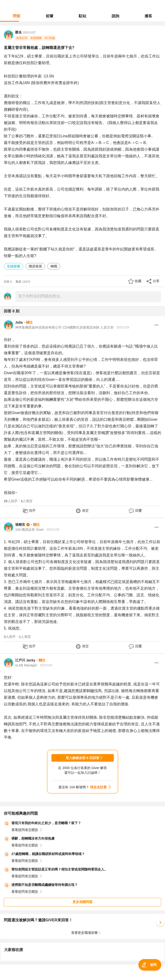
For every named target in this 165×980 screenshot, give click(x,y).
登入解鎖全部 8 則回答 (82, 758)
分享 (156, 281)
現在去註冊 (98, 787)
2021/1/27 (29, 33)
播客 (148, 16)
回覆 (138, 511)
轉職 (54, 266)
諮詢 (115, 16)
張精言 (20, 525)
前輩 (50, 16)
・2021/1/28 (121, 327)
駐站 (82, 16)
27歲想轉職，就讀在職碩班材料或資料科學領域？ (48, 854)
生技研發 (14, 266)
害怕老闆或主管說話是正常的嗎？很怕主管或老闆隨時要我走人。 (60, 869)
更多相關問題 (82, 902)
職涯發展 (35, 266)
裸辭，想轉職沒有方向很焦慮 (33, 838)
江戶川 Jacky (25, 660)
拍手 (32, 511)
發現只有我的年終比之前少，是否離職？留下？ (46, 823)
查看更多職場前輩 (84, 933)
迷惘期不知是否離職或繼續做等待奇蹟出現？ (45, 885)
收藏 (138, 281)
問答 (17, 16)
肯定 (85, 511)
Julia (19, 322)
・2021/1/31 (45, 665)
